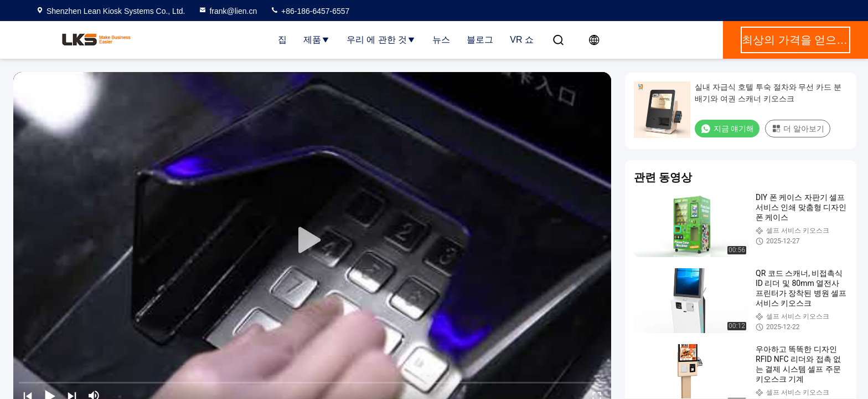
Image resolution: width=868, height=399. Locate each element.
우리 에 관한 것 (381, 40)
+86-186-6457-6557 (310, 11)
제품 (317, 40)
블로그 (480, 40)
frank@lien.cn (228, 11)
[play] (312, 241)
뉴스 (441, 40)
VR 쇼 (522, 40)
